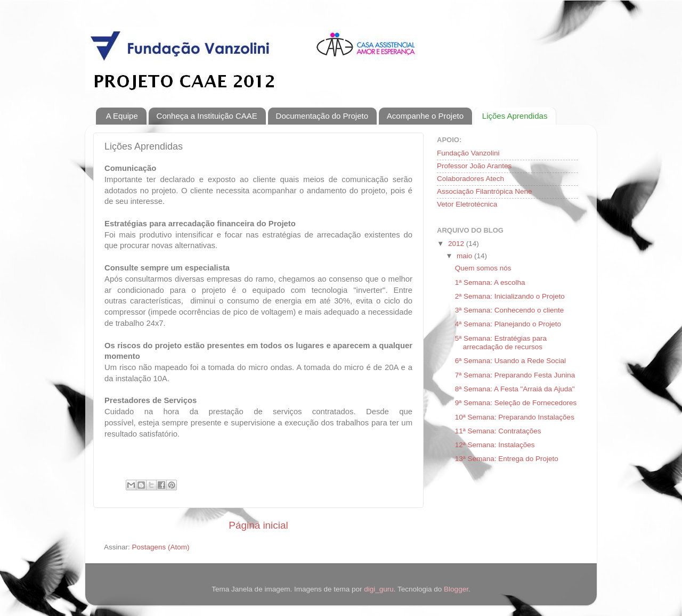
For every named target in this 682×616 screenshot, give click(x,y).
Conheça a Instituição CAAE (207, 116)
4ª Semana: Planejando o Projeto (508, 324)
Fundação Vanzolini (468, 153)
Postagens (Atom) (161, 547)
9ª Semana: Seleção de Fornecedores (516, 403)
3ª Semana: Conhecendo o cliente (510, 310)
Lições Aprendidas (515, 116)
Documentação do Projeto (322, 116)
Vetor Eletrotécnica (467, 204)
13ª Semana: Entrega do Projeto (507, 459)
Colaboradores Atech (470, 179)
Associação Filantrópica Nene (485, 191)
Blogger (456, 589)
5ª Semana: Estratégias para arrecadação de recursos (501, 343)
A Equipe (122, 116)
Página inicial (258, 525)
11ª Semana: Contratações (498, 431)
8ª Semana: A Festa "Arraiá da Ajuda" (515, 389)
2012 (457, 244)
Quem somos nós (483, 268)
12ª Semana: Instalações (495, 445)
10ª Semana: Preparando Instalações (515, 417)
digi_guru (379, 589)
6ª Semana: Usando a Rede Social (510, 361)
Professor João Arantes (474, 166)
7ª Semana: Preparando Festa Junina (515, 375)
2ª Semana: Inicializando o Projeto (510, 296)
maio (465, 256)
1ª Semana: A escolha (490, 282)
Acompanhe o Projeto (425, 116)
